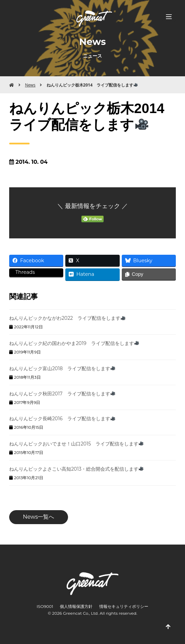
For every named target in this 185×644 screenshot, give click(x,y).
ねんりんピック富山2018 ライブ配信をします (62, 368)
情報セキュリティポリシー (124, 606)
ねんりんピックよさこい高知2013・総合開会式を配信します (76, 469)
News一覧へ (38, 517)
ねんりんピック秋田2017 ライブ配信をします (62, 394)
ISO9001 (45, 606)
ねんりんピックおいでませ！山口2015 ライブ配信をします (76, 444)
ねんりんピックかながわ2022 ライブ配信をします (67, 318)
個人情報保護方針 (76, 606)
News (30, 85)
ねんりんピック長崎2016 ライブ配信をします (62, 419)
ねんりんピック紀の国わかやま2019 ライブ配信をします (74, 343)
